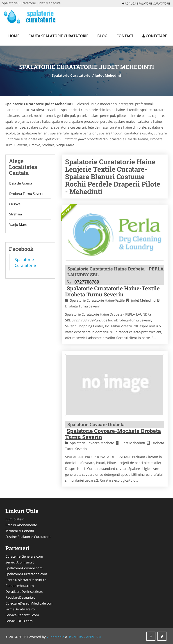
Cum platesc (15, 519)
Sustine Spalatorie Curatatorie (28, 537)
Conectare (155, 36)
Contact (125, 36)
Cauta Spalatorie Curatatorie (58, 36)
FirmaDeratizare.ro (20, 609)
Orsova (15, 205)
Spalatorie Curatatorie (71, 75)
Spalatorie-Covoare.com (24, 568)
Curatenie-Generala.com (24, 556)
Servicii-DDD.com (19, 621)
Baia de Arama (20, 183)
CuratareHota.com (20, 586)
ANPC (90, 637)
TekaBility (76, 637)
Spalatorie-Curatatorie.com (26, 574)
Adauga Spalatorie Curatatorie (146, 3)
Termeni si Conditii (20, 531)
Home (14, 36)
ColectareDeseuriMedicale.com (29, 603)
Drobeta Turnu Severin (27, 194)
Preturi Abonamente (21, 525)
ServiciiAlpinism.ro (20, 562)
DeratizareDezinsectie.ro (24, 591)
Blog (102, 36)
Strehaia (15, 215)
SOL (99, 637)
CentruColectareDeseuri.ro (26, 580)
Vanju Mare (18, 226)
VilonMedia (55, 637)
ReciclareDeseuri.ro (20, 597)
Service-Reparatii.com (22, 615)
